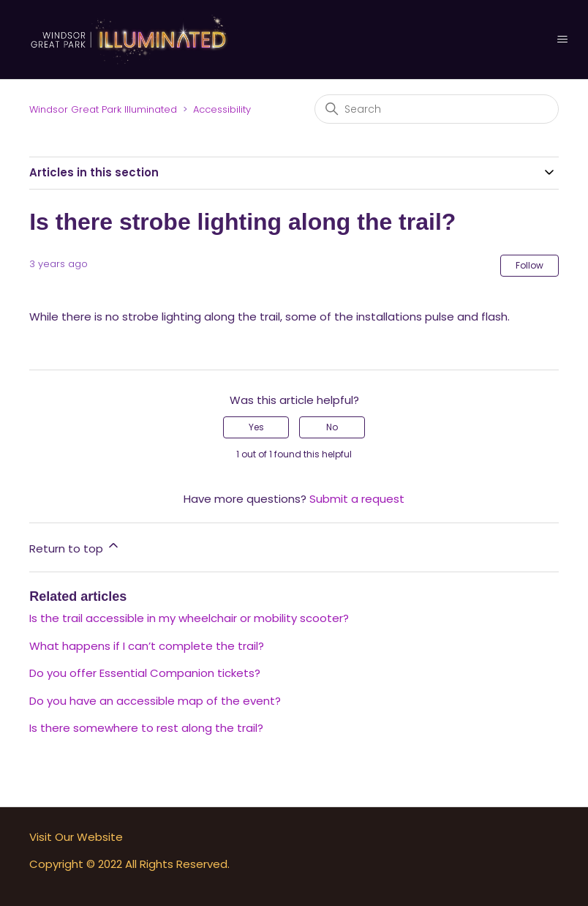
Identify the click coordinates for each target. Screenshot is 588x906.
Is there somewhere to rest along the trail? (146, 728)
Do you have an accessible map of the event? (155, 701)
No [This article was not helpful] (332, 427)
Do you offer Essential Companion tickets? (145, 673)
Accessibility (222, 109)
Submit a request (357, 499)
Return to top (75, 547)
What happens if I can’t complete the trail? (147, 646)
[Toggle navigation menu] (562, 40)
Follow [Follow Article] (529, 265)
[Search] (437, 109)
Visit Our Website (76, 837)
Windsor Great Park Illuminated (103, 109)
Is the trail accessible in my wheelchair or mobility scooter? (189, 618)
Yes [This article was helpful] (256, 427)
